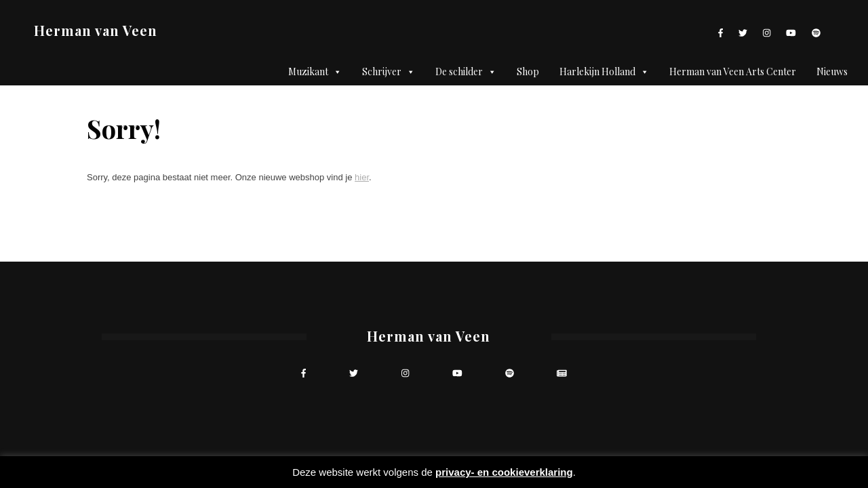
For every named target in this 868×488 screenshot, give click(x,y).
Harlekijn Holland (604, 72)
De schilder (466, 72)
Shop (528, 72)
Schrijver (389, 72)
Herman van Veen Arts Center (733, 72)
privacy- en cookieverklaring (504, 472)
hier (362, 177)
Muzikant (315, 72)
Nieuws (832, 72)
